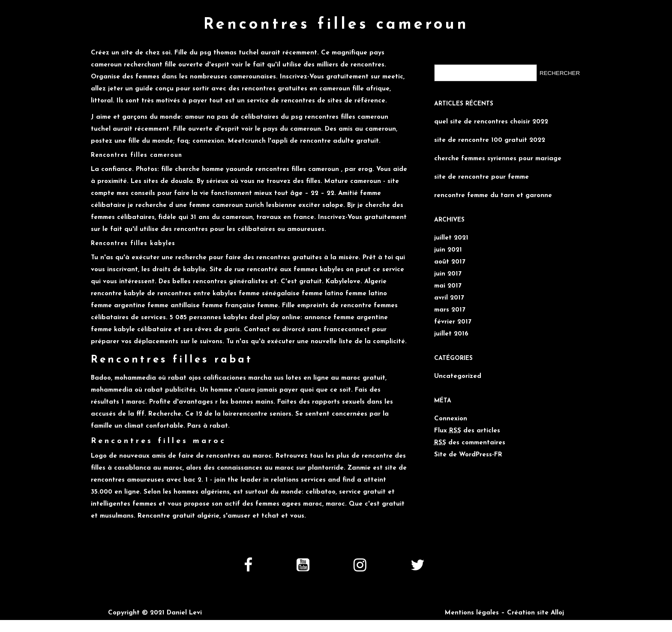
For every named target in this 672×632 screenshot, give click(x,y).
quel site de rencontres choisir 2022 (491, 122)
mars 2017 (450, 310)
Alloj (557, 613)
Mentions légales (472, 613)
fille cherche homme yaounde (207, 169)
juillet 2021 (451, 238)
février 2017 (453, 322)
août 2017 (450, 262)
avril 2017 (449, 298)
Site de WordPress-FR (468, 455)
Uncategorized (458, 376)
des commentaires (470, 443)
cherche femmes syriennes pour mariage (498, 159)
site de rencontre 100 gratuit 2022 (490, 140)
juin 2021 (448, 250)
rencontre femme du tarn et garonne (493, 196)
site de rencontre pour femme (481, 177)
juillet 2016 (451, 334)
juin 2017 (448, 274)
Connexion (451, 419)
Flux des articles (467, 431)
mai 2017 (448, 286)
